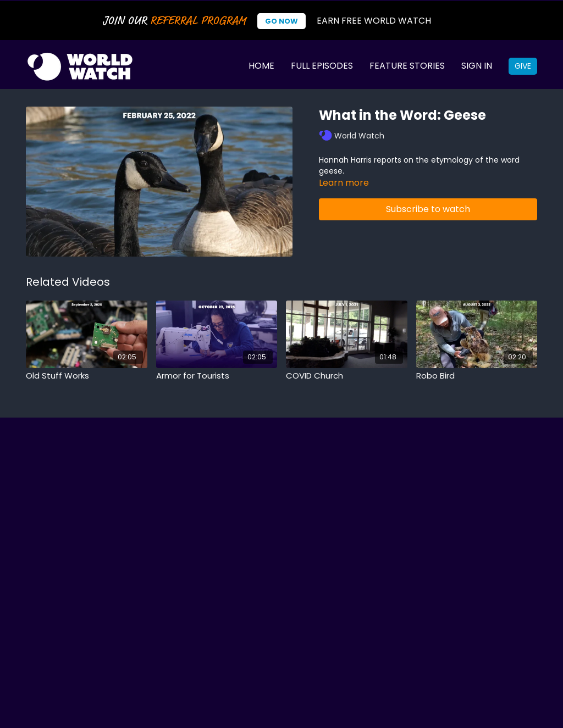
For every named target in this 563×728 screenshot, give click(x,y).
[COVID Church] (347, 376)
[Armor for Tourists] (217, 376)
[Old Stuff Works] (87, 376)
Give (523, 66)
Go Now (281, 21)
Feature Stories (407, 66)
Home (261, 66)
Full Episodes (322, 66)
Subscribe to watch (428, 209)
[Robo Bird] (477, 376)
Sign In (477, 66)
